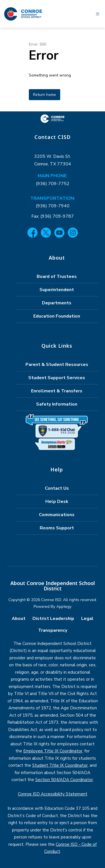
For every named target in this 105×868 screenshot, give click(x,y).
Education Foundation (57, 316)
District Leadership (53, 619)
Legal (87, 619)
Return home (45, 95)
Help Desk (57, 502)
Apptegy (64, 607)
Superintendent (57, 290)
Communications (57, 515)
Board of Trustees (57, 276)
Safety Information (57, 404)
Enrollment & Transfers (57, 391)
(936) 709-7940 (53, 206)
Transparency (53, 630)
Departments (57, 303)
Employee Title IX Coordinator (53, 751)
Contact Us (57, 488)
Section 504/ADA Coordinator (64, 780)
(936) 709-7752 (53, 184)
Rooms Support (57, 528)
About (19, 619)
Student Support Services (57, 378)
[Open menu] (98, 14)
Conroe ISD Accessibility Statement (53, 794)
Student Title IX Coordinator (60, 765)
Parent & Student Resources (57, 365)
